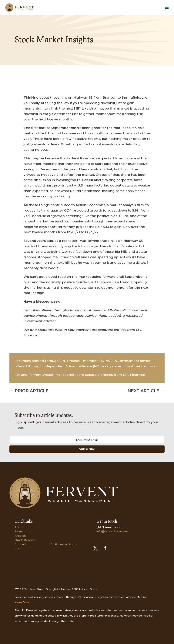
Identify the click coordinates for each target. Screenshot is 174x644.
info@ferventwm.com (112, 531)
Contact (20, 544)
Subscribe (87, 449)
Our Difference (26, 540)
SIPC (27, 602)
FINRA (19, 602)
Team (19, 531)
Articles (20, 536)
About (19, 527)
